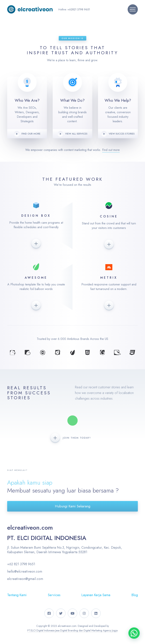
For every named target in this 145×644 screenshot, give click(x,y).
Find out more (111, 150)
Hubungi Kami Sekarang (73, 506)
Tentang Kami (17, 595)
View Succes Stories (122, 134)
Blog (135, 595)
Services (54, 595)
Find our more (31, 134)
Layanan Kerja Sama (96, 595)
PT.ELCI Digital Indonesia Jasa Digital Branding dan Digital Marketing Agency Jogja (72, 630)
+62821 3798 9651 (79, 9)
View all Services (76, 134)
